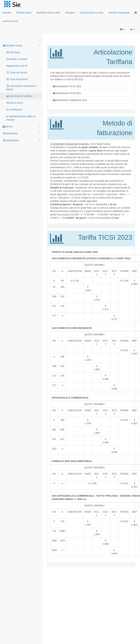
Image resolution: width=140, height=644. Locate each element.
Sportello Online (21, 45)
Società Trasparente (119, 13)
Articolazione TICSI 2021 (67, 93)
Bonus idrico (15, 103)
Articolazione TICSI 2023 (67, 86)
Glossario (13, 52)
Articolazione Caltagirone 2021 (70, 100)
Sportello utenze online (48, 13)
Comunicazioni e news (92, 13)
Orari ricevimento (17, 79)
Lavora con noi (10, 21)
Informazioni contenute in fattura (21, 88)
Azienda (7, 13)
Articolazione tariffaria (19, 96)
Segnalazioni (21, 140)
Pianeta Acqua (24, 13)
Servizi (21, 126)
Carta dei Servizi (17, 73)
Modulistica (21, 133)
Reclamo (70, 13)
